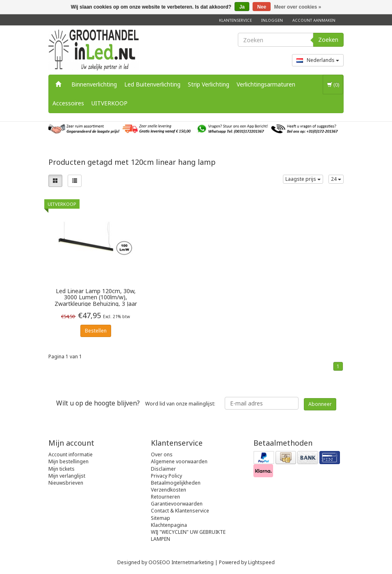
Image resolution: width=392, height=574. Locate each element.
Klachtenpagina (169, 525)
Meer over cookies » (298, 7)
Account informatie (71, 454)
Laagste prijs (303, 179)
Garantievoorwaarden (177, 504)
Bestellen (96, 331)
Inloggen (272, 20)
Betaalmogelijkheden (176, 483)
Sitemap (161, 518)
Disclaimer (163, 469)
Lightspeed (261, 562)
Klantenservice (235, 20)
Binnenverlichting (94, 84)
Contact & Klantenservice (180, 511)
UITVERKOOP (109, 103)
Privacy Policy (166, 476)
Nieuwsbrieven (66, 483)
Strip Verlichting (209, 84)
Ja (242, 7)
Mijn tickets (62, 469)
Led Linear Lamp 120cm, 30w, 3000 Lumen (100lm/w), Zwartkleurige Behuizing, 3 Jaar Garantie (96, 297)
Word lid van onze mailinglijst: (136, 403)
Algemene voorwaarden (179, 461)
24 (336, 179)
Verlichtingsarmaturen (266, 84)
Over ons (162, 454)
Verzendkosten (169, 490)
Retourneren (165, 497)
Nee (262, 7)
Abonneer (320, 404)
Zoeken (328, 40)
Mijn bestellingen (68, 461)
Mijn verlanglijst (67, 476)
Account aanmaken (314, 20)
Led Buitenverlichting (152, 84)
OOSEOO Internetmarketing (181, 562)
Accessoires (68, 103)
